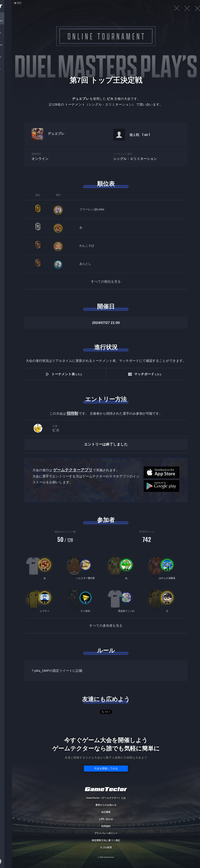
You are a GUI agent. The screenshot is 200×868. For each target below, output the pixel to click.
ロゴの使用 (106, 847)
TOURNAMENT (6, 21)
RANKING (6, 57)
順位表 (106, 184)
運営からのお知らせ (106, 805)
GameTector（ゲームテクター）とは (106, 798)
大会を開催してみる (106, 768)
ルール (106, 650)
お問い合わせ (106, 819)
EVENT (6, 69)
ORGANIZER (6, 45)
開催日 (106, 306)
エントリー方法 (106, 399)
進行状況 (106, 347)
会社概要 (106, 812)
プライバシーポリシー (106, 833)
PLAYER (6, 33)
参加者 (106, 520)
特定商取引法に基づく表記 (106, 840)
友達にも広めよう (106, 699)
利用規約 (106, 826)
